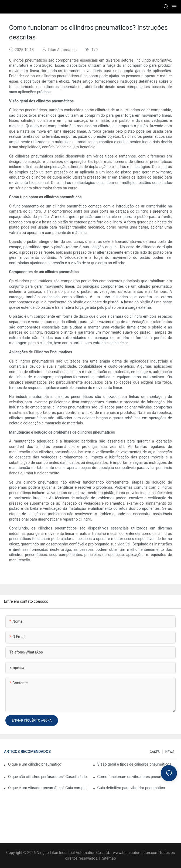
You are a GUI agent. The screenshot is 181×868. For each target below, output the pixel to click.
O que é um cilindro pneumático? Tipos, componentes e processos (35, 764)
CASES (155, 752)
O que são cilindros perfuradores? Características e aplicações (48, 777)
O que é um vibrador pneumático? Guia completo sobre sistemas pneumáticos (48, 788)
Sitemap (108, 858)
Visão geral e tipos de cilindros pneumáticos (134, 764)
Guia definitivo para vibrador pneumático (131, 788)
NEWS (170, 752)
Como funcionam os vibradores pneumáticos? (136, 777)
